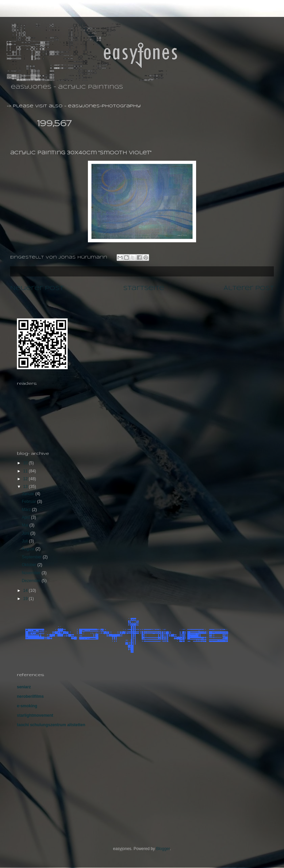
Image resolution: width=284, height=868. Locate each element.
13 (26, 487)
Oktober (29, 565)
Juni (26, 533)
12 (26, 479)
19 (26, 599)
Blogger (163, 849)
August (29, 549)
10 (26, 463)
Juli (25, 541)
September (32, 557)
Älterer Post (249, 288)
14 (26, 591)
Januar (28, 494)
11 (26, 471)
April (26, 517)
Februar (29, 502)
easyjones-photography (104, 106)
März (27, 510)
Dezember (32, 581)
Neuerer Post (37, 288)
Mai (26, 525)
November (32, 573)
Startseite (144, 288)
